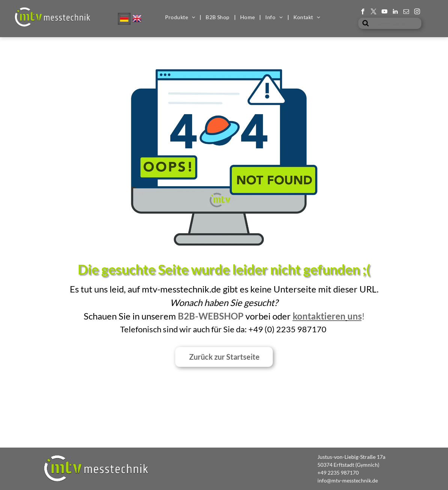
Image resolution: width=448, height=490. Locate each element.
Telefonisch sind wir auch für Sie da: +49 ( (194, 329)
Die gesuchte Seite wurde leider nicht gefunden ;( (224, 269)
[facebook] (363, 12)
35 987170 (306, 329)
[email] (406, 12)
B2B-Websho (208, 316)
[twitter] (374, 12)
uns (355, 316)
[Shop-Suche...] (390, 23)
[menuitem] (181, 17)
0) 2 (274, 329)
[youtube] (384, 12)
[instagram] (417, 12)
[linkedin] (395, 12)
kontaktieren (319, 316)
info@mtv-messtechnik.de (348, 480)
